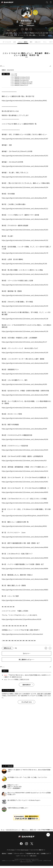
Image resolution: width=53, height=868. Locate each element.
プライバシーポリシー (19, 853)
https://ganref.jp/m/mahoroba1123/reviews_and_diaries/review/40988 (25, 503)
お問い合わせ (33, 856)
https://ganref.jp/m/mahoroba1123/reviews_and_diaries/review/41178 (25, 253)
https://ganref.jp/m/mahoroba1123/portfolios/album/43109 (21, 619)
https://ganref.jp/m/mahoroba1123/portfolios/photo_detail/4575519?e (25, 516)
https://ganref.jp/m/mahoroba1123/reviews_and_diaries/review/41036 (25, 439)
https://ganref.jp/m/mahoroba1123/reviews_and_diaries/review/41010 (25, 471)
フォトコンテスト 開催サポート (38, 850)
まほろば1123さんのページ (13, 830)
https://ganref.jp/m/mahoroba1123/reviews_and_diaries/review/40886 (25, 579)
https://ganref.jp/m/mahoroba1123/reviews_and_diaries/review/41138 (25, 319)
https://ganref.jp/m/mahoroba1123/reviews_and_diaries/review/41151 (25, 295)
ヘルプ (17, 856)
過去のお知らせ (27, 685)
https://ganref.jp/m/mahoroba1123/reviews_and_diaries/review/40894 (25, 568)
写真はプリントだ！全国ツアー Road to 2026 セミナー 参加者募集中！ (12, 787)
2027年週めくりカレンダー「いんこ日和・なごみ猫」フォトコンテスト (25, 779)
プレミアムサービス (26, 702)
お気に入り (38, 42)
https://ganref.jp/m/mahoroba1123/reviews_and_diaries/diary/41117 (24, 342)
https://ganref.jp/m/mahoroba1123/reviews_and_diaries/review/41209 (25, 219)
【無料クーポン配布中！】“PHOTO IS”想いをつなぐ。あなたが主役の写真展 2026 (26, 771)
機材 (32, 42)
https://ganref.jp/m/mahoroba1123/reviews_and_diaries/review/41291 (25, 156)
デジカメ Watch (11, 850)
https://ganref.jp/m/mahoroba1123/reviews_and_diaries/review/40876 (25, 600)
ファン (45, 42)
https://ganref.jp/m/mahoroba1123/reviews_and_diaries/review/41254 (25, 187)
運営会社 (4, 853)
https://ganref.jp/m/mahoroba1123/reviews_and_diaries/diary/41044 (24, 429)
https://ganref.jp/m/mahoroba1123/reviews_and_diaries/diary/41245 (24, 198)
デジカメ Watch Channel (22, 850)
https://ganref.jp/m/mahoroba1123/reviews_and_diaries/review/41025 (25, 450)
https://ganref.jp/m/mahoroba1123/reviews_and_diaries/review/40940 (25, 558)
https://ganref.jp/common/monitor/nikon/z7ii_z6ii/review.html (22, 634)
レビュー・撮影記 (23, 42)
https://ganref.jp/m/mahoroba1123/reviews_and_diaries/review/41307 (25, 139)
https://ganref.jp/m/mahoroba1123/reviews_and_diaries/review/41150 (25, 306)
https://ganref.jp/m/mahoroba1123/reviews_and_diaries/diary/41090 (24, 384)
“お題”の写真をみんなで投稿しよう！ (15, 809)
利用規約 (10, 853)
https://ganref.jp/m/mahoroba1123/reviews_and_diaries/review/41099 (25, 374)
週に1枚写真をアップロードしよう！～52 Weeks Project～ (21, 802)
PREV (3, 66)
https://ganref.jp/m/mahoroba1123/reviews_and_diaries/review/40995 (25, 492)
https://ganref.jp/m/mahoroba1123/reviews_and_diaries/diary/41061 (24, 408)
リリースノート (25, 856)
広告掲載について (45, 853)
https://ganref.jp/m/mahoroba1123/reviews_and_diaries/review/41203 (25, 230)
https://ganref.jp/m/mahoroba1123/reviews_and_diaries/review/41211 (25, 208)
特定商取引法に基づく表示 (33, 853)
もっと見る (42, 35)
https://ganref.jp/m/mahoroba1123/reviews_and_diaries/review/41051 (25, 418)
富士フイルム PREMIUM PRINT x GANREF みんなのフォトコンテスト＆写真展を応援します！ (26, 794)
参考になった (7, 648)
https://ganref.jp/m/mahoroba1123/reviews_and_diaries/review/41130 (25, 331)
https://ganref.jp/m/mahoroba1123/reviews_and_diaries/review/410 (24, 460)
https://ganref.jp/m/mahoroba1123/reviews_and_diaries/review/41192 (25, 240)
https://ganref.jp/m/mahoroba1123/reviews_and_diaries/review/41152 (25, 285)
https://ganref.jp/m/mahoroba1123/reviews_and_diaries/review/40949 (25, 537)
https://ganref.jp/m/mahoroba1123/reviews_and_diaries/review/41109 (25, 352)
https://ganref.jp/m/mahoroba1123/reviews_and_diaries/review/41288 (25, 166)
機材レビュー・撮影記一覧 (29, 830)
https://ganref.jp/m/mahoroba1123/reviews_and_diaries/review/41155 (25, 274)
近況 (15, 42)
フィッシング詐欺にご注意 (15, 679)
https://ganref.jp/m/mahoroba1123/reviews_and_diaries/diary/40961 (24, 100)
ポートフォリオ (7, 42)
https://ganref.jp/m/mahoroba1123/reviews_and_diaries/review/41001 (25, 482)
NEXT (50, 66)
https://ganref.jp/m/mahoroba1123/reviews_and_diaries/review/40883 (25, 590)
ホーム (3, 830)
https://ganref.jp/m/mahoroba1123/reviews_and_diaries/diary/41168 (24, 264)
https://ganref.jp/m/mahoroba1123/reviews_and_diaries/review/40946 (25, 547)
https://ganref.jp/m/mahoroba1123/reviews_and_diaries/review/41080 (25, 395)
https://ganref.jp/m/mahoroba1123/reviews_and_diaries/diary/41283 (24, 177)
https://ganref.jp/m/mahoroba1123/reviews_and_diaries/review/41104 (25, 363)
